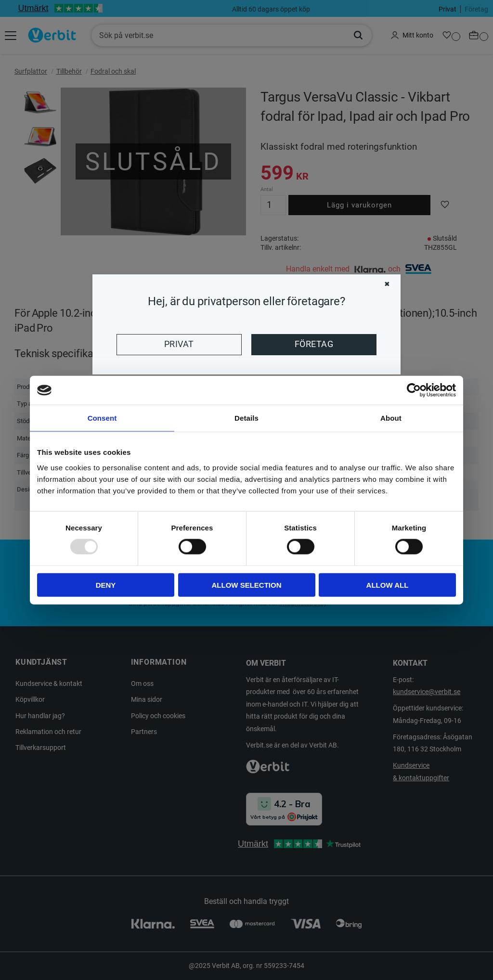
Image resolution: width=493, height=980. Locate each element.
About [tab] (391, 418)
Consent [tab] (102, 418)
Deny (106, 585)
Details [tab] (246, 418)
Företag (314, 344)
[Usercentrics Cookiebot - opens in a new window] (414, 390)
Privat (179, 344)
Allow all (388, 585)
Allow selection (247, 585)
